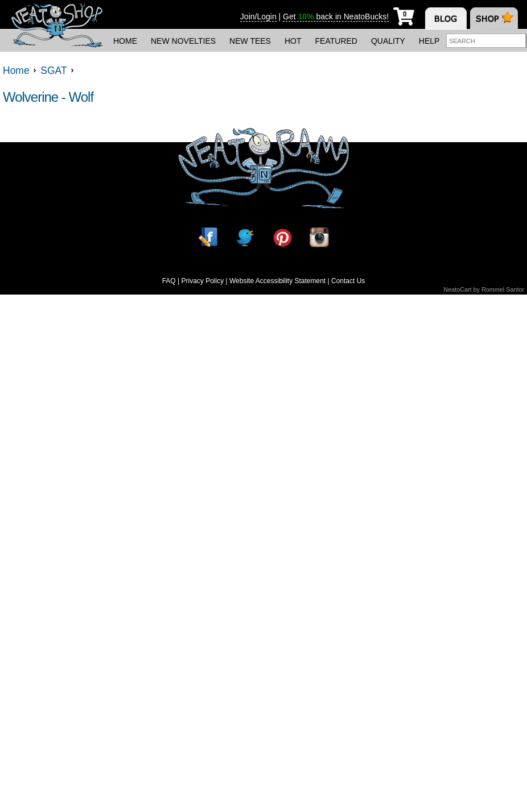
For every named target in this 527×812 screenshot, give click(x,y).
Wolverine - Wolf (48, 97)
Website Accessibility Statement (277, 281)
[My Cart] (404, 14)
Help (429, 41)
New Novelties (183, 41)
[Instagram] (319, 237)
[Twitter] (245, 237)
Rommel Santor (503, 289)
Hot (293, 41)
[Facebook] (208, 237)
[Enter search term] (486, 41)
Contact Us (348, 281)
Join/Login (258, 16)
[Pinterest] (282, 237)
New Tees (250, 41)
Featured (336, 41)
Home (125, 41)
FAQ (169, 281)
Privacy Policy (202, 281)
